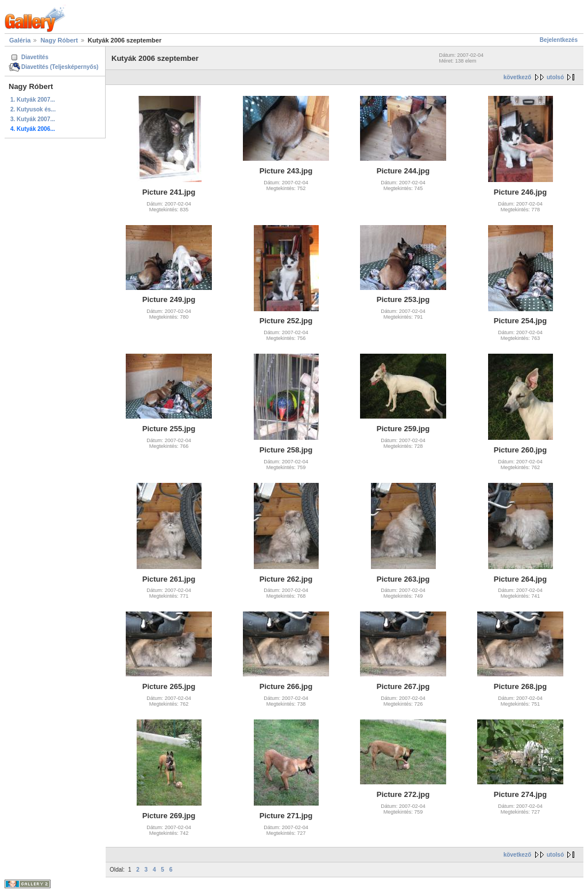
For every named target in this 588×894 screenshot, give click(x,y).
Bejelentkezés (559, 40)
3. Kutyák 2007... (33, 119)
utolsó (555, 77)
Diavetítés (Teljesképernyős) (60, 67)
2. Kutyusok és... (33, 109)
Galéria (20, 40)
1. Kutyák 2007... (33, 100)
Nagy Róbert (59, 40)
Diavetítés (35, 57)
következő (517, 77)
